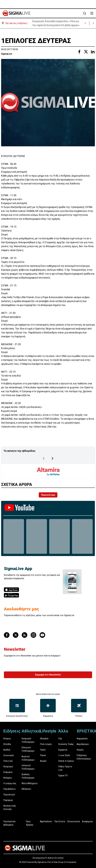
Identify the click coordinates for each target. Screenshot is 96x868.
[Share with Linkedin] (93, 52)
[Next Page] (53, 458)
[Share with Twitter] (86, 52)
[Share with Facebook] (79, 52)
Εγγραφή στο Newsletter (48, 675)
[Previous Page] (44, 458)
